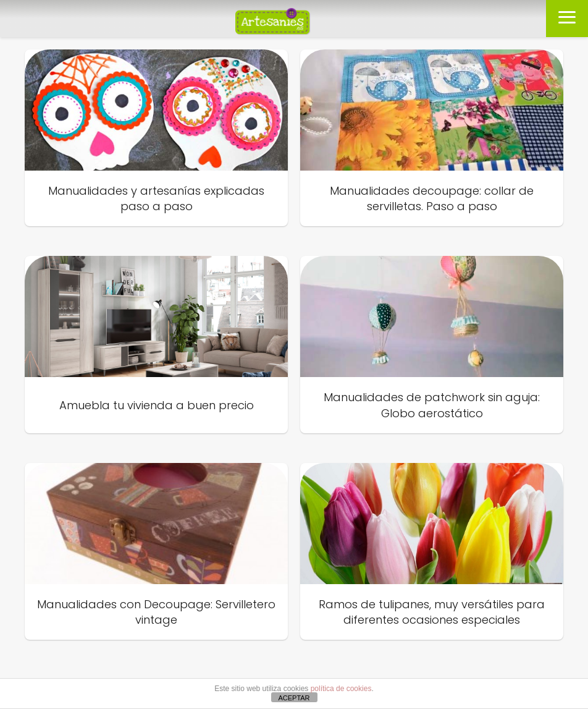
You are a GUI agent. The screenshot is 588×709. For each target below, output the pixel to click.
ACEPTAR (294, 698)
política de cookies (341, 689)
